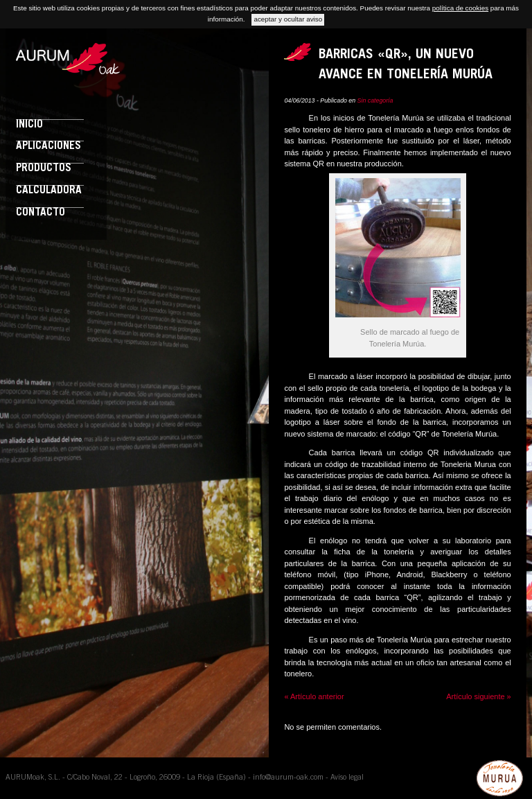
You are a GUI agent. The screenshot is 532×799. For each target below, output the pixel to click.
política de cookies (460, 8)
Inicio (29, 125)
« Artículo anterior (314, 696)
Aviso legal (347, 778)
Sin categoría (375, 100)
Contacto (41, 213)
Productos (44, 169)
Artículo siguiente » (479, 696)
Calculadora (49, 191)
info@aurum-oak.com (288, 778)
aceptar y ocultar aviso (288, 19)
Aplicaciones (48, 147)
